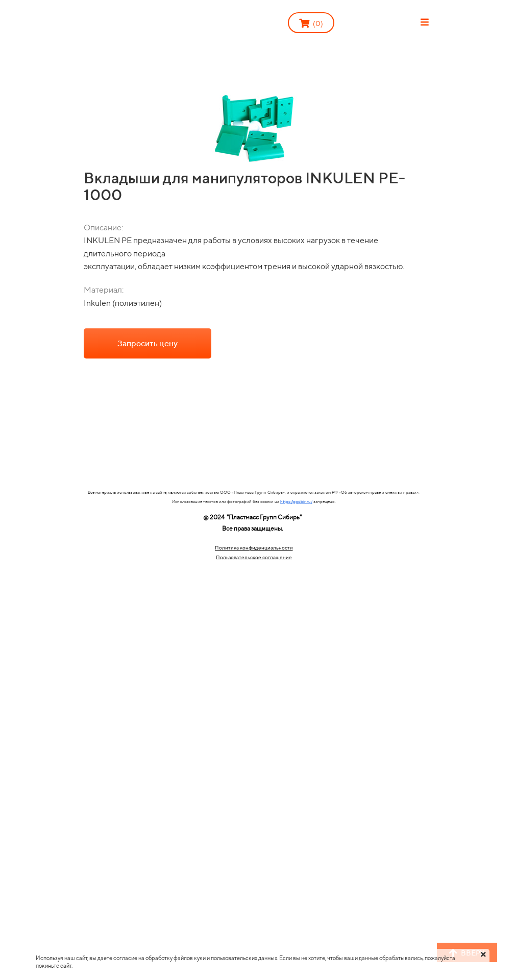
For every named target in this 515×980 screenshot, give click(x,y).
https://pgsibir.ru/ (296, 501)
